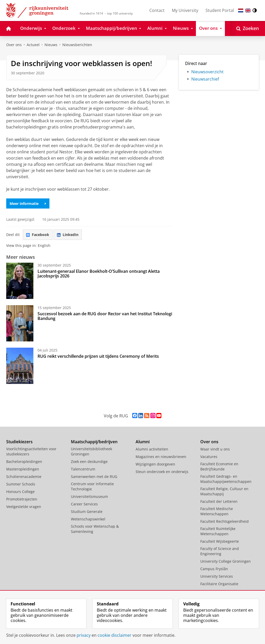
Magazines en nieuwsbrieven (161, 457)
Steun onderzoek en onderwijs (162, 472)
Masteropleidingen (23, 469)
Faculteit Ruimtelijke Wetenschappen (218, 531)
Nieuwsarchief (205, 79)
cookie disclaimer (115, 635)
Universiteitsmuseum (89, 496)
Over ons (14, 45)
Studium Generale (87, 511)
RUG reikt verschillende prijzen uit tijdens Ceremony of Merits (98, 356)
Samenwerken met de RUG (94, 477)
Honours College (20, 492)
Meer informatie (28, 203)
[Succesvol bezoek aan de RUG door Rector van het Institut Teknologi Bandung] (20, 323)
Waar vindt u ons (215, 449)
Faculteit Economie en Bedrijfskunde (219, 466)
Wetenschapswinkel (88, 519)
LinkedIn (68, 235)
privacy (84, 635)
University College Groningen (226, 561)
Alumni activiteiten (152, 449)
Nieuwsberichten (77, 45)
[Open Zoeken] (248, 28)
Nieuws (51, 45)
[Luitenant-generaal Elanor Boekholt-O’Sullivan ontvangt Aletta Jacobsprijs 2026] (20, 281)
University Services (217, 576)
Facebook (38, 235)
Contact (157, 10)
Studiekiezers (19, 442)
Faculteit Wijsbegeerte (220, 541)
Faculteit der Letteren (219, 501)
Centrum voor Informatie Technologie (92, 486)
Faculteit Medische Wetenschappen (217, 511)
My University (185, 10)
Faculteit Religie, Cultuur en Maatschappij (224, 491)
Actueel (33, 45)
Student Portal (220, 10)
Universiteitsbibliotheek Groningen (91, 451)
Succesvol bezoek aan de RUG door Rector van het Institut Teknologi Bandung (105, 316)
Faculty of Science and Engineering (220, 551)
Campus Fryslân (214, 569)
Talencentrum (83, 469)
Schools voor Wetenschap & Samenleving (95, 529)
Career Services (84, 504)
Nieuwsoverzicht (207, 72)
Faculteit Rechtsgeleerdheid (224, 521)
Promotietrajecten (22, 499)
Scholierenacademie (24, 477)
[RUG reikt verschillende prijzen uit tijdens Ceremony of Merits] (20, 366)
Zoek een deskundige (89, 461)
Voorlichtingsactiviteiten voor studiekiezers (31, 451)
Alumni (143, 442)
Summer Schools (21, 484)
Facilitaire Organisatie (219, 584)
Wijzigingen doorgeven (155, 464)
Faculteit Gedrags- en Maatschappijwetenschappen (226, 479)
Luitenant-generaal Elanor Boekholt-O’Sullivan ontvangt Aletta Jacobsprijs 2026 (99, 274)
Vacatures (209, 457)
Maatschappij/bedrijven (94, 442)
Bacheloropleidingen (24, 461)
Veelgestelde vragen (24, 507)
